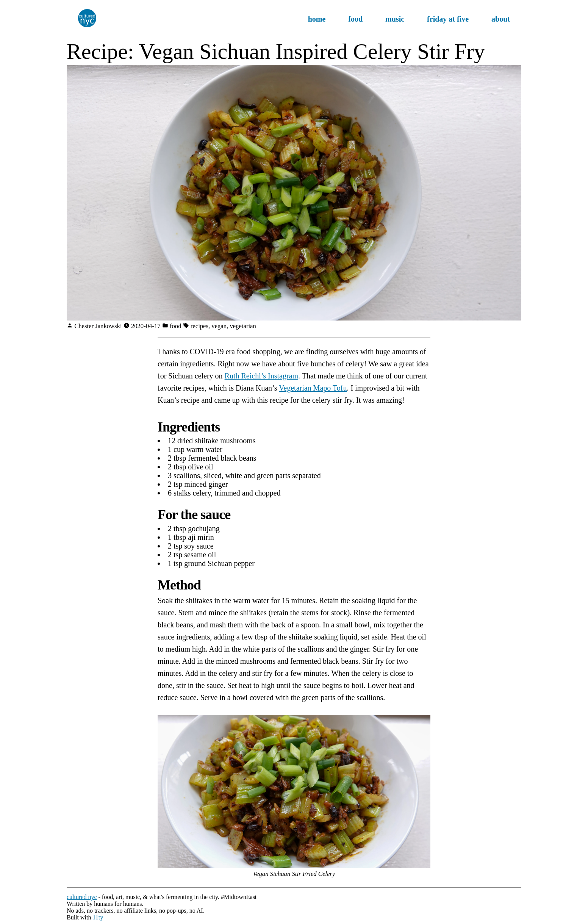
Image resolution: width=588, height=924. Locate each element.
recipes (199, 326)
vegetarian (243, 326)
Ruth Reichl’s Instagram (261, 376)
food (355, 19)
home (317, 19)
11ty (98, 917)
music (395, 19)
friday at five (448, 19)
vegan (219, 326)
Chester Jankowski (99, 326)
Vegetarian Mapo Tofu (313, 388)
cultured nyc (82, 897)
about (501, 19)
